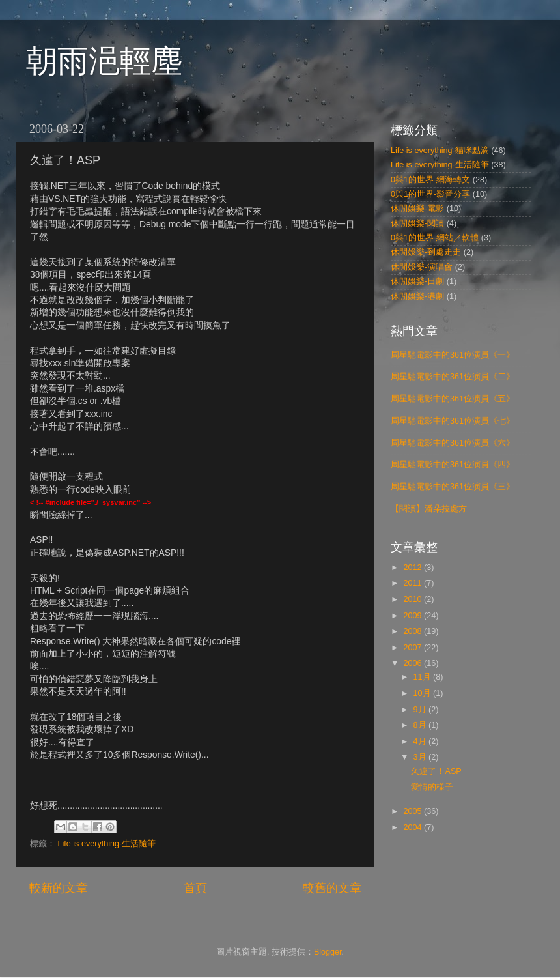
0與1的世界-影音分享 (430, 194)
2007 (413, 648)
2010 (413, 599)
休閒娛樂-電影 (417, 209)
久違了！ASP (436, 771)
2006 (413, 663)
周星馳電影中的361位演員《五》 (453, 399)
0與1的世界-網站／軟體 (435, 238)
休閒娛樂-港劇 (417, 296)
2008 (413, 631)
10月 (424, 693)
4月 (421, 741)
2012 (413, 568)
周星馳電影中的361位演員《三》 (453, 487)
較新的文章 (59, 888)
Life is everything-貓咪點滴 (440, 151)
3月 (421, 757)
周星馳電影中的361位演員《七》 (453, 421)
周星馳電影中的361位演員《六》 (453, 443)
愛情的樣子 (432, 787)
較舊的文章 (332, 888)
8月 (421, 725)
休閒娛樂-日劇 (417, 281)
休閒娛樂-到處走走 (426, 252)
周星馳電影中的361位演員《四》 (453, 465)
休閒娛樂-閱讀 (417, 223)
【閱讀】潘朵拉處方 (429, 509)
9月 (421, 710)
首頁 (195, 888)
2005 (413, 811)
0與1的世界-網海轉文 (430, 180)
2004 (413, 827)
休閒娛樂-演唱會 (422, 267)
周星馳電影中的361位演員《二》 (453, 377)
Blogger (328, 952)
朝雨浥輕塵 (104, 61)
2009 (413, 616)
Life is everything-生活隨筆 (107, 844)
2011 (413, 583)
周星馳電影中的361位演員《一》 (453, 355)
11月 (424, 677)
